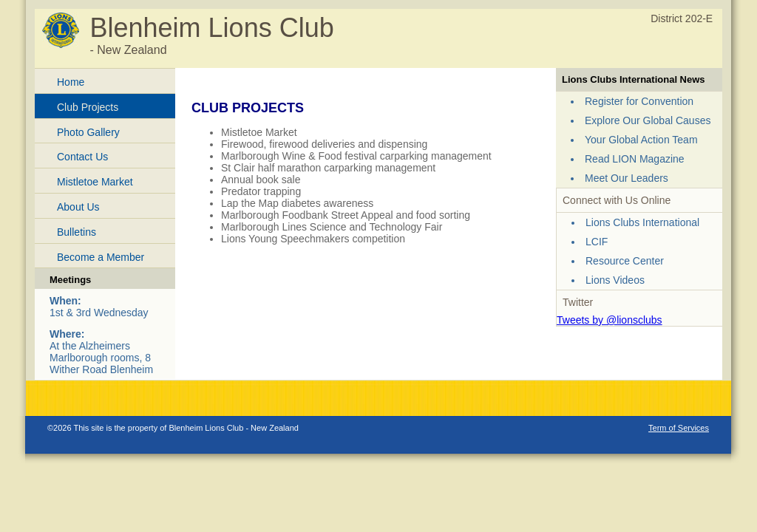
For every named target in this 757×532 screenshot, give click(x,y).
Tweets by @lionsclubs (610, 320)
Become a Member (101, 257)
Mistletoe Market (95, 182)
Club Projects (88, 107)
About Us (78, 207)
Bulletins (77, 232)
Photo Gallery (88, 132)
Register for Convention (639, 101)
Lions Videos (615, 280)
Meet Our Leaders (627, 178)
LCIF (597, 242)
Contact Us (82, 157)
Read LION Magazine (635, 159)
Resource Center (625, 261)
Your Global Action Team (641, 140)
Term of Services (679, 428)
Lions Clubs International (642, 222)
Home (71, 82)
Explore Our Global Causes (648, 120)
